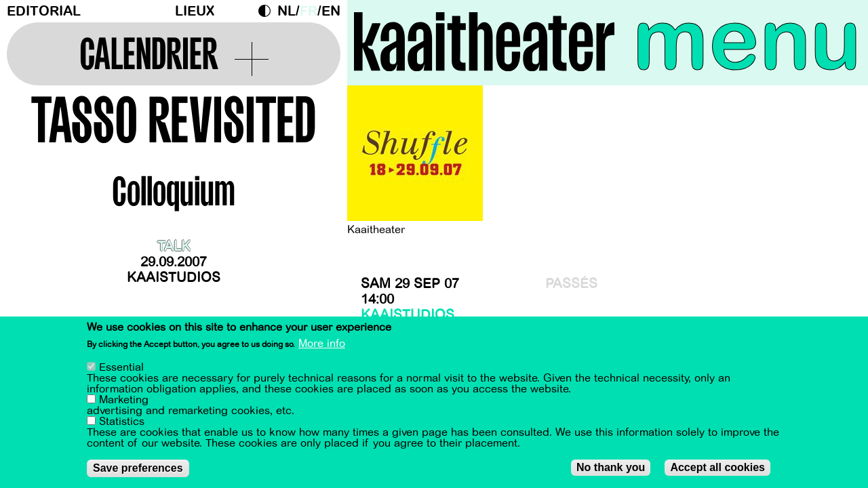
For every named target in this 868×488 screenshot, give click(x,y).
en (331, 11)
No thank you (611, 468)
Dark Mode (268, 11)
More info (322, 344)
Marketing (124, 401)
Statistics (122, 422)
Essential (121, 368)
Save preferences (138, 469)
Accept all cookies (717, 468)
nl (287, 11)
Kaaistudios (174, 278)
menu (747, 41)
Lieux (195, 11)
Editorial (44, 11)
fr (309, 11)
